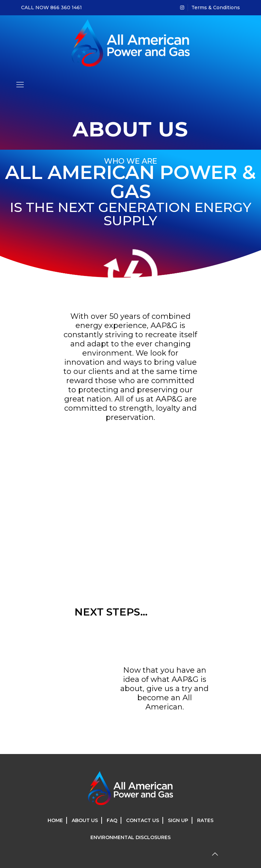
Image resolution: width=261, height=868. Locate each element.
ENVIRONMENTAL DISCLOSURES (130, 837)
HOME (55, 820)
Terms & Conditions (216, 7)
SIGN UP (178, 820)
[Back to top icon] (215, 854)
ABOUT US (85, 820)
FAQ (112, 820)
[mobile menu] (20, 85)
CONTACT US (143, 820)
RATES (205, 820)
